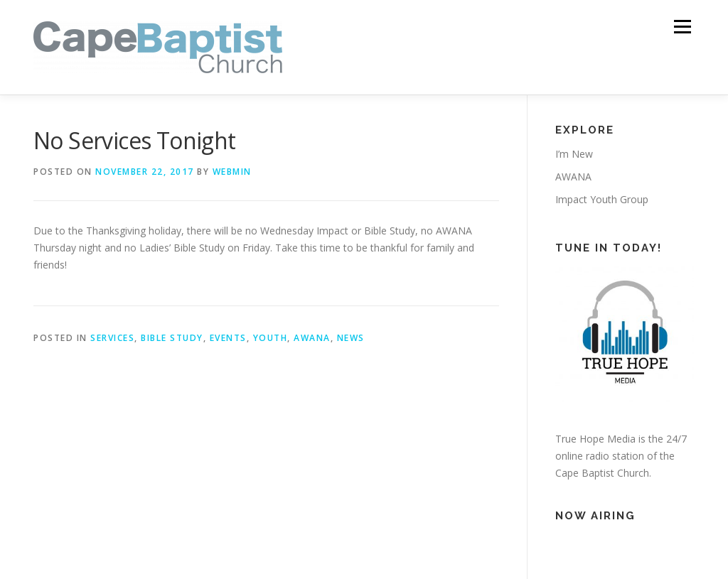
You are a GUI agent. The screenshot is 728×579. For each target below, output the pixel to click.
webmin (232, 172)
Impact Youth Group (602, 199)
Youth (271, 338)
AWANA (312, 338)
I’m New (574, 154)
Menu (682, 27)
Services (112, 338)
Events (228, 338)
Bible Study (172, 338)
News (351, 338)
